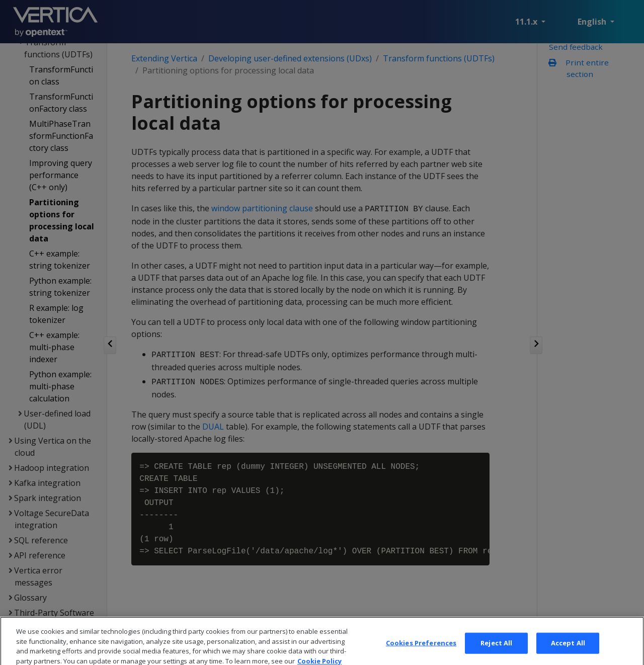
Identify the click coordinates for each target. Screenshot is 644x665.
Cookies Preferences (421, 648)
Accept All (568, 648)
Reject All (496, 648)
